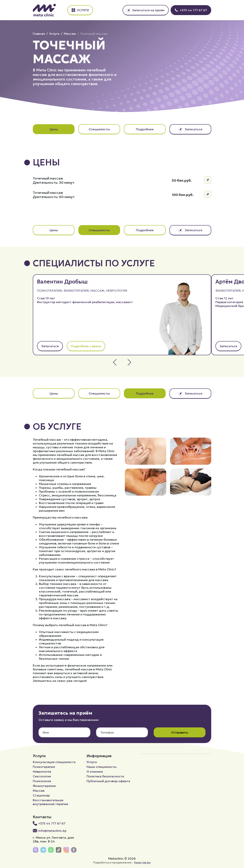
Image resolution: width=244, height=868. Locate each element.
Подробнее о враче (86, 346)
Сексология (42, 776)
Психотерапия (49, 291)
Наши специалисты (102, 767)
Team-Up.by (142, 862)
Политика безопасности (105, 776)
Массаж (70, 34)
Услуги (80, 10)
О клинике (95, 771)
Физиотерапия (76, 291)
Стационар (41, 795)
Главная (39, 34)
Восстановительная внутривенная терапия (50, 802)
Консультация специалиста (54, 762)
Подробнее (145, 129)
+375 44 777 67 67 (191, 10)
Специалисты (99, 129)
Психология (42, 781)
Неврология (117, 291)
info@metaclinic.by (50, 831)
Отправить (180, 732)
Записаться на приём (146, 10)
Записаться (190, 129)
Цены (54, 129)
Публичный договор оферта (108, 781)
